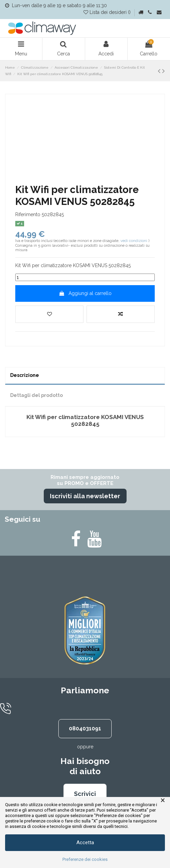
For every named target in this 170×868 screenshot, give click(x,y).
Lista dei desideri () (108, 12)
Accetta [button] (85, 843)
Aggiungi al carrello (85, 293)
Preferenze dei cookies (85, 859)
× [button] (163, 800)
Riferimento (28, 214)
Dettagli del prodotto (36, 395)
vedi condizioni (134, 241)
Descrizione (25, 375)
